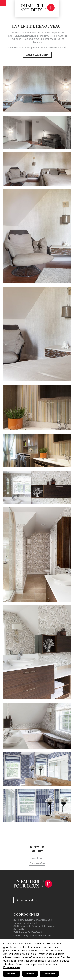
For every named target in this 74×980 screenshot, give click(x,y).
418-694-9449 (33, 932)
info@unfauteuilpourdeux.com (37, 936)
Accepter (12, 974)
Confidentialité (37, 863)
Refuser (30, 974)
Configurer (49, 974)
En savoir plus (12, 967)
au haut (37, 847)
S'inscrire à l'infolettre (27, 900)
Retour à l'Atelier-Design (37, 55)
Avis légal (37, 858)
